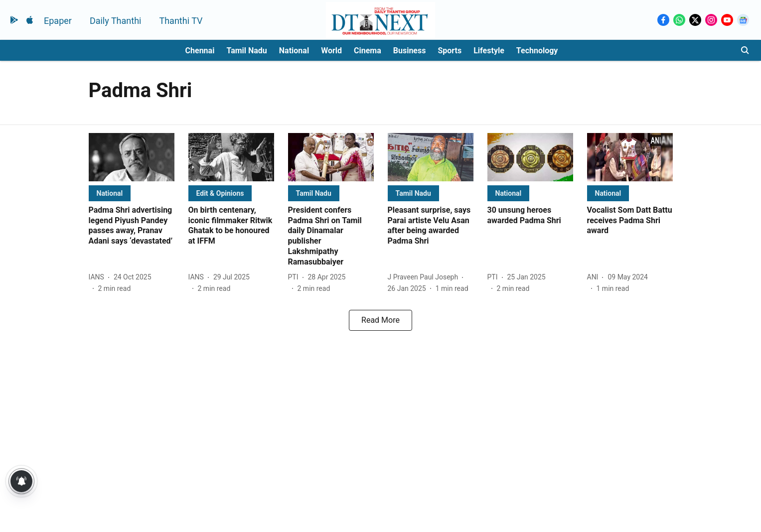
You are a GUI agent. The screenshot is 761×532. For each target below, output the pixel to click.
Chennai (200, 51)
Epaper (58, 21)
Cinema (368, 51)
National (294, 51)
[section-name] (110, 193)
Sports (450, 51)
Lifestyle (489, 51)
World (331, 51)
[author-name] (98, 277)
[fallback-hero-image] (132, 157)
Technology (537, 51)
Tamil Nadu (246, 51)
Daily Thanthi (116, 21)
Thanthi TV (181, 21)
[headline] (132, 226)
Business (410, 51)
